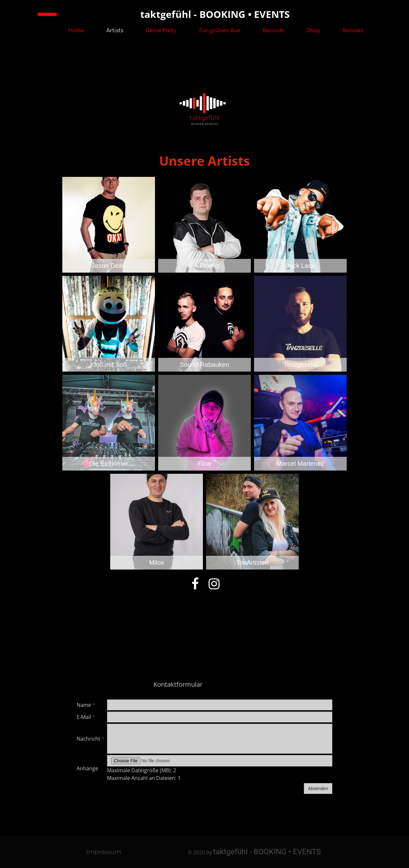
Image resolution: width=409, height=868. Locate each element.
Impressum (104, 852)
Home (76, 31)
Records (274, 31)
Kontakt (353, 31)
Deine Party (161, 31)
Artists (115, 31)
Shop (313, 31)
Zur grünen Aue (220, 31)
